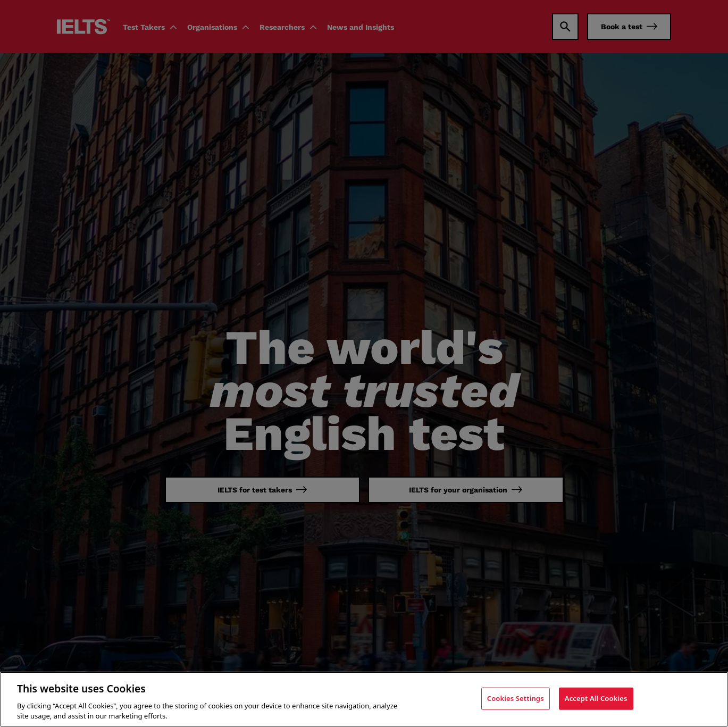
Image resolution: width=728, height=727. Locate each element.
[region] (364, 699)
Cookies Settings (516, 698)
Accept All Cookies (596, 698)
